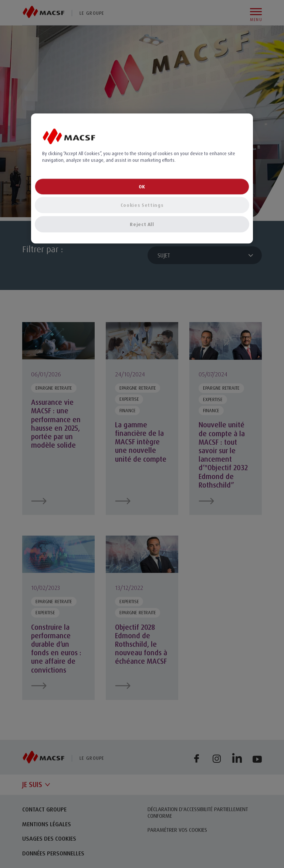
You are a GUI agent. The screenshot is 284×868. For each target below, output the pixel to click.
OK (142, 187)
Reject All (142, 224)
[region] (142, 178)
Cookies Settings (142, 205)
